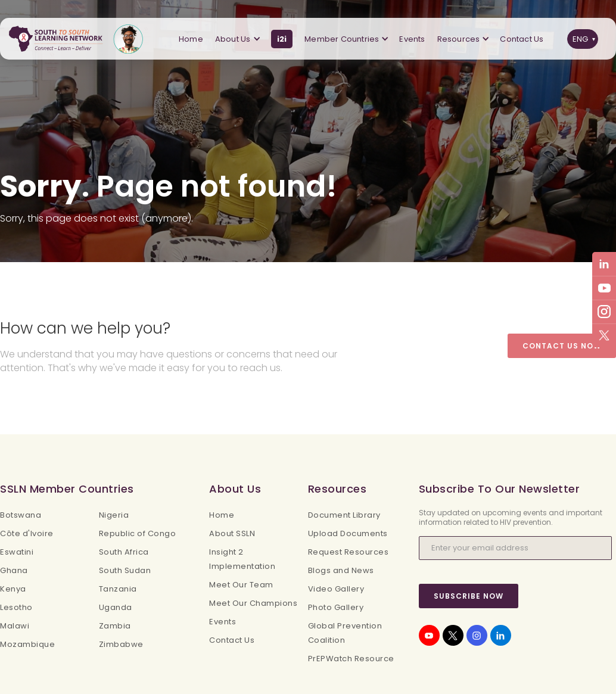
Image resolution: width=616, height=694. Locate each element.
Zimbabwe (121, 644)
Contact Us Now (562, 346)
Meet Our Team (241, 585)
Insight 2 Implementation (242, 559)
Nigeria (114, 515)
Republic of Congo (138, 533)
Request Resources (349, 552)
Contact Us (522, 39)
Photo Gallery (336, 607)
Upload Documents (348, 533)
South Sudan (125, 570)
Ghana (14, 570)
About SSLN (232, 533)
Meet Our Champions (253, 603)
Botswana (21, 515)
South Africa (124, 552)
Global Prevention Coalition (345, 633)
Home (191, 39)
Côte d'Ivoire (27, 533)
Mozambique (27, 644)
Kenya (13, 589)
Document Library (344, 515)
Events (412, 39)
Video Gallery (336, 589)
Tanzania (118, 589)
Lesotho (16, 607)
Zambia (115, 626)
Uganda (116, 607)
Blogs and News (341, 570)
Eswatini (17, 552)
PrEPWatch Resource (351, 659)
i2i (282, 39)
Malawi (15, 626)
